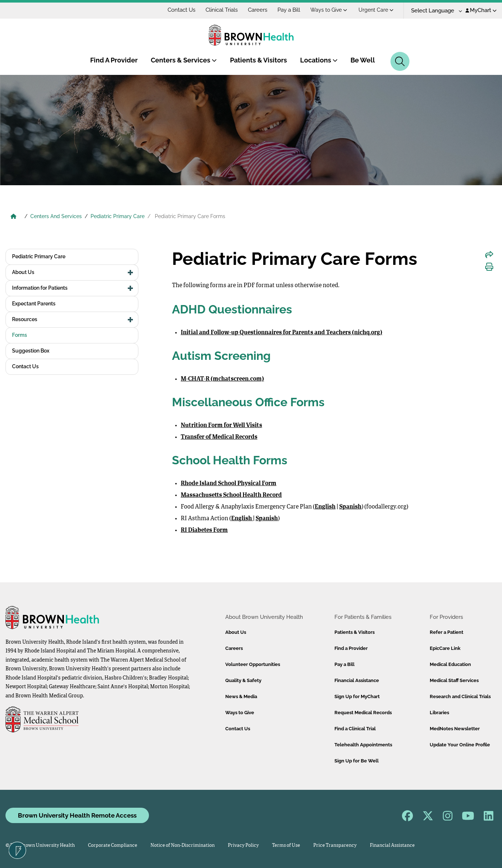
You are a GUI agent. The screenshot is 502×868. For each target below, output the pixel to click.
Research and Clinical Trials (460, 696)
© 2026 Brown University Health (40, 846)
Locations (319, 60)
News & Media (241, 696)
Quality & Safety (243, 680)
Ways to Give (329, 10)
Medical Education (450, 664)
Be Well (363, 60)
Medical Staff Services (454, 680)
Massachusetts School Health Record (231, 495)
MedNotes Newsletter (455, 729)
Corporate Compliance (113, 846)
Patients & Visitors (258, 60)
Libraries (439, 713)
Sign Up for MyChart (357, 696)
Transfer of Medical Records (219, 437)
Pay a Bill (289, 10)
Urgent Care (376, 10)
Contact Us (181, 10)
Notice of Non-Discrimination (183, 846)
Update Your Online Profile (460, 745)
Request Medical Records (363, 713)
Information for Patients (40, 288)
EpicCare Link (445, 648)
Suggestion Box (31, 351)
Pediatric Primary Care (118, 216)
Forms (20, 335)
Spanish (350, 507)
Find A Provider (114, 60)
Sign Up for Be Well (357, 761)
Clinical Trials (222, 10)
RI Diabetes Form (204, 530)
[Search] (400, 61)
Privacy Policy (243, 846)
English (325, 507)
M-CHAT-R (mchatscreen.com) (222, 379)
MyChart (481, 10)
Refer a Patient (447, 632)
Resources (25, 319)
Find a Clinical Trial (355, 729)
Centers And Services (56, 216)
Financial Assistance (357, 680)
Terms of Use (286, 846)
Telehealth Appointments (363, 745)
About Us (23, 272)
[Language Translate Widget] (434, 11)
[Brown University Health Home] (14, 217)
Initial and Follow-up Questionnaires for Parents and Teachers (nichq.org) (281, 333)
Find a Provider (351, 648)
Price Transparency (335, 846)
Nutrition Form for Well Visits (221, 426)
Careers (258, 10)
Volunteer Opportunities (253, 664)
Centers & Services (184, 60)
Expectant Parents (34, 304)
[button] (130, 273)
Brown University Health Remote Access (77, 815)
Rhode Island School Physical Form (229, 484)
